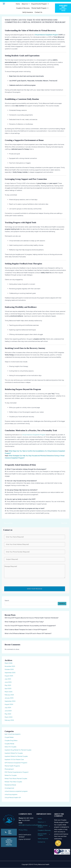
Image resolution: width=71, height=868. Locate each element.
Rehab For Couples (11, 775)
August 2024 (9, 704)
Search (7, 600)
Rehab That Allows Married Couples (16, 778)
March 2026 (9, 663)
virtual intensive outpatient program (16, 791)
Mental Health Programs (12, 766)
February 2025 (9, 695)
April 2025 (8, 688)
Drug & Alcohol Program (40, 4)
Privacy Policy (23, 830)
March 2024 (9, 717)
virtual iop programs (11, 794)
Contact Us (38, 12)
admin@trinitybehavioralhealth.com (30, 825)
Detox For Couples (10, 747)
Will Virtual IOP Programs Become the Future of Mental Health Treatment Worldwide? (32, 618)
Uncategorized (9, 788)
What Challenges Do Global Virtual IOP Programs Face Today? (24, 622)
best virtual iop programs (13, 734)
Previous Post (7, 523)
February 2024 (9, 720)
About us (26, 4)
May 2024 (8, 714)
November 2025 (10, 666)
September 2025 (10, 673)
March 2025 (9, 692)
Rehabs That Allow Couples (13, 782)
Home (18, 4)
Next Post (65, 523)
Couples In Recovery (23, 8)
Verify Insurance (28, 12)
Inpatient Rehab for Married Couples (16, 756)
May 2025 (8, 685)
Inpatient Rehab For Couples (14, 753)
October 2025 (9, 669)
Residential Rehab (10, 785)
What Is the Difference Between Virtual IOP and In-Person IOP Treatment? (28, 633)
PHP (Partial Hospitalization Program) (17, 772)
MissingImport (9, 769)
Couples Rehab (9, 744)
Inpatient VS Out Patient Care (14, 759)
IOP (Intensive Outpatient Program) (16, 763)
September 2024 (10, 701)
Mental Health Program (40, 8)
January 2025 (9, 698)
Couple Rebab (9, 737)
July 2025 (8, 679)
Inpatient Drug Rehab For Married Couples (18, 750)
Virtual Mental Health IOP (13, 798)
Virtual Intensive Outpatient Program (46, 35)
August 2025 (9, 676)
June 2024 (8, 711)
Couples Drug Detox (11, 740)
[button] (26, 4)
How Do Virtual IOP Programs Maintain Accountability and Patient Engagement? (30, 626)
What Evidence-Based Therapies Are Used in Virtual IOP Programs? (26, 630)
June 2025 (8, 682)
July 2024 (8, 708)
